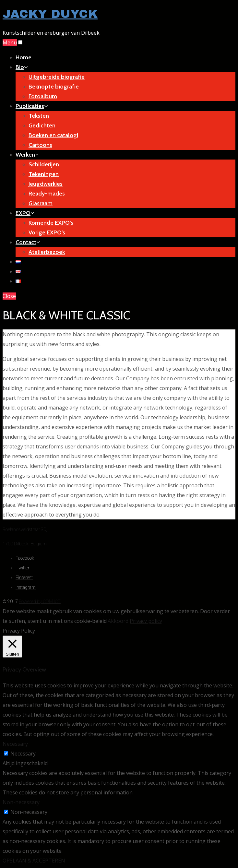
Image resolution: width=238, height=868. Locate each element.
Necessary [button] (15, 744)
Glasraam (41, 203)
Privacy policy (146, 621)
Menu (10, 42)
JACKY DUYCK (50, 14)
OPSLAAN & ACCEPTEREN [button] (34, 861)
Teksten (39, 116)
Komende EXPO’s (51, 223)
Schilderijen (44, 164)
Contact (28, 242)
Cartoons (40, 145)
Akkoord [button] (118, 621)
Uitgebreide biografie (57, 77)
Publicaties (32, 106)
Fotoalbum (43, 96)
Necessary (23, 754)
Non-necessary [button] (21, 802)
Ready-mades (47, 194)
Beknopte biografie (54, 87)
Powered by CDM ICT (40, 601)
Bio (22, 67)
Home (24, 57)
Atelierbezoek (47, 252)
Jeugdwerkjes (46, 184)
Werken (27, 155)
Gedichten (42, 125)
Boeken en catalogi (53, 135)
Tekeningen (44, 174)
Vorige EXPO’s (47, 232)
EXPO (25, 213)
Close (9, 296)
